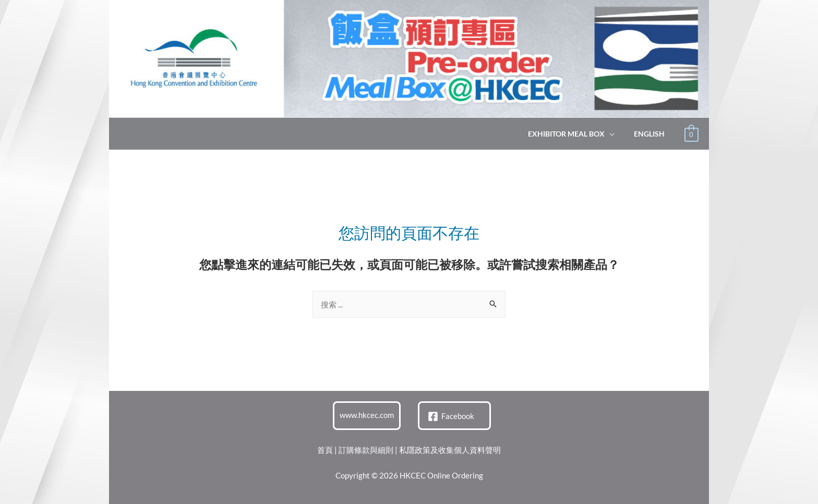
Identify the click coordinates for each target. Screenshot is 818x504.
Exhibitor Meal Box (574, 134)
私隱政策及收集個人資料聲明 (450, 450)
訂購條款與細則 (366, 450)
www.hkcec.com (367, 415)
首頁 (325, 450)
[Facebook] (451, 416)
